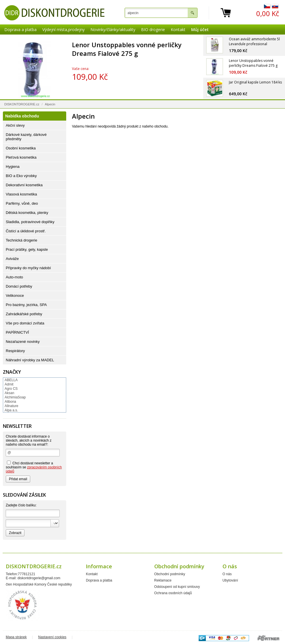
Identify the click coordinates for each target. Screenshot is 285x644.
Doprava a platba (20, 30)
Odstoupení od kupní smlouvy (177, 587)
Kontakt (178, 30)
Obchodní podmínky (170, 574)
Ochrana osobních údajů (173, 593)
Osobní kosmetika (21, 148)
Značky (12, 372)
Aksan (9, 393)
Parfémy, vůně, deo (22, 203)
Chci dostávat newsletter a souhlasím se (34, 467)
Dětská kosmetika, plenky (27, 213)
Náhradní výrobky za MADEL (30, 360)
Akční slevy (15, 125)
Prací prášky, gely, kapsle (27, 249)
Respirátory (15, 351)
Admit (9, 384)
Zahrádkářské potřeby (24, 314)
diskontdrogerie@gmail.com (39, 578)
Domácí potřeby (19, 286)
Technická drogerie (21, 240)
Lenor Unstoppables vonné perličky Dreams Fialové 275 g (127, 49)
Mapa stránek (16, 637)
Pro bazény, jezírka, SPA (26, 305)
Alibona (10, 402)
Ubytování (230, 580)
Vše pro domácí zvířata (25, 323)
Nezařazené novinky (23, 342)
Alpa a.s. (11, 410)
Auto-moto (14, 277)
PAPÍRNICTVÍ (17, 332)
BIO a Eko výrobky (21, 176)
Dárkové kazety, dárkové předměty (26, 137)
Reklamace (163, 580)
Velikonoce (15, 296)
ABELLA (11, 380)
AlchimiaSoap (15, 397)
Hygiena (13, 167)
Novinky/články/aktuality (113, 30)
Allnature (11, 406)
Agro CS (11, 389)
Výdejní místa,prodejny (63, 30)
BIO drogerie (153, 30)
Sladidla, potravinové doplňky (30, 222)
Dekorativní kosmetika (24, 185)
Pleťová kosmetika (21, 157)
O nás (227, 574)
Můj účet (200, 30)
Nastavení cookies (52, 637)
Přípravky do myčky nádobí (28, 268)
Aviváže (12, 259)
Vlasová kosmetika (21, 194)
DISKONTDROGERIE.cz (22, 104)
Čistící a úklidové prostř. (26, 231)
